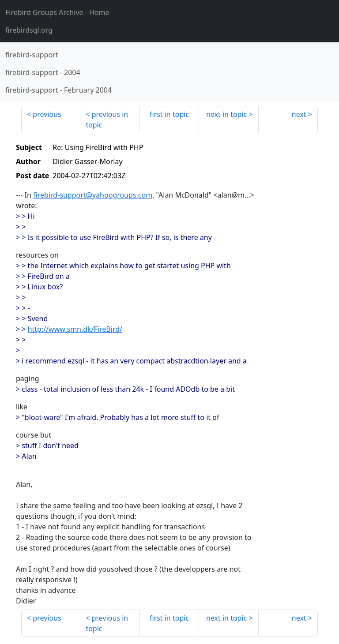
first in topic (169, 114)
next (299, 114)
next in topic (226, 114)
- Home (57, 12)
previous (47, 114)
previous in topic (107, 120)
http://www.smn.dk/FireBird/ (75, 329)
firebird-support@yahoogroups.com (93, 195)
